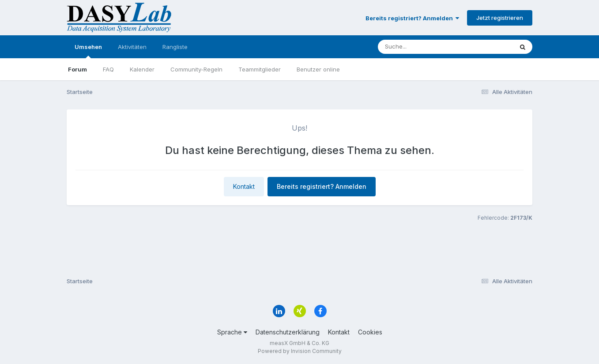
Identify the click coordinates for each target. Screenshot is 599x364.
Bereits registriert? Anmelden (412, 18)
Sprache (232, 332)
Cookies (370, 332)
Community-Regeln (196, 69)
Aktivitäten (132, 47)
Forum (77, 69)
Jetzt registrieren (500, 18)
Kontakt (244, 186)
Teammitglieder (260, 69)
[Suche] (428, 47)
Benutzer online (318, 69)
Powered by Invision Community (300, 351)
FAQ (108, 69)
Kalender (142, 69)
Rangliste (175, 47)
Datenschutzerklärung (288, 332)
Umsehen (88, 51)
